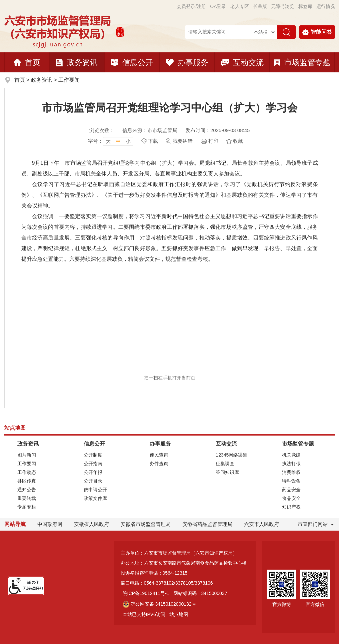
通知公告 (27, 490)
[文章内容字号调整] (111, 141)
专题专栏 (27, 507)
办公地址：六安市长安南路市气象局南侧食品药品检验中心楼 (184, 563)
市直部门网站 (316, 524)
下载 (153, 141)
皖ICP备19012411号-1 (146, 593)
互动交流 (242, 62)
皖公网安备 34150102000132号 (159, 604)
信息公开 (132, 62)
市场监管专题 (302, 62)
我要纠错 (183, 141)
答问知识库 (227, 472)
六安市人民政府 (261, 524)
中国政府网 (50, 524)
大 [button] (108, 141)
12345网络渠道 (231, 455)
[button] (260, 6)
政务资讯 (77, 62)
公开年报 (93, 472)
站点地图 (179, 614)
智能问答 (317, 32)
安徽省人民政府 (91, 524)
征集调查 (225, 464)
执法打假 (291, 464)
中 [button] (118, 141)
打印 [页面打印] (213, 141)
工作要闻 (69, 80)
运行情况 (326, 6)
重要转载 (27, 498)
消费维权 (291, 472)
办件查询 (159, 464)
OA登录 (218, 6)
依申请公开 (95, 490)
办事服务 (187, 62)
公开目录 (93, 481)
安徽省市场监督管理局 (146, 524)
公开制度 (93, 455)
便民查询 (159, 455)
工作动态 (27, 472)
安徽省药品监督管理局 (207, 524)
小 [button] (128, 141)
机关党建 (291, 455)
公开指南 (93, 464)
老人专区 (240, 6)
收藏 (238, 141)
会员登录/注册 (191, 6)
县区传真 (27, 481)
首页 (27, 62)
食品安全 (291, 498)
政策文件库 (95, 498)
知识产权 (291, 507)
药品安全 (291, 490)
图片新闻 (27, 455)
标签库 (305, 6)
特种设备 (291, 481)
